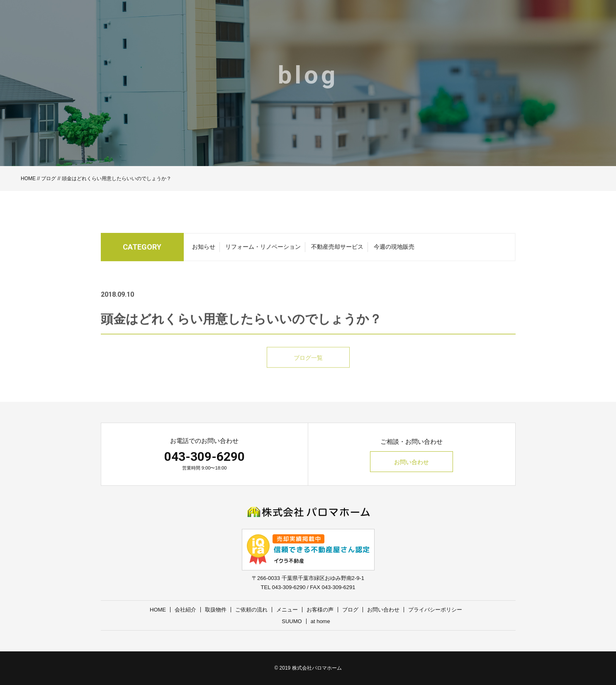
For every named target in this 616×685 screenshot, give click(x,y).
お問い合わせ (411, 462)
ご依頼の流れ (251, 610)
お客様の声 (320, 610)
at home (320, 621)
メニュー (287, 610)
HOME (28, 179)
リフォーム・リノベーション (263, 249)
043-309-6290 (205, 456)
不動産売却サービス (337, 249)
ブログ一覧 (308, 368)
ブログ (49, 179)
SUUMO (292, 621)
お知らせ (204, 249)
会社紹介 (185, 610)
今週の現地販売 (394, 249)
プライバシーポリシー (435, 610)
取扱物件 (216, 610)
